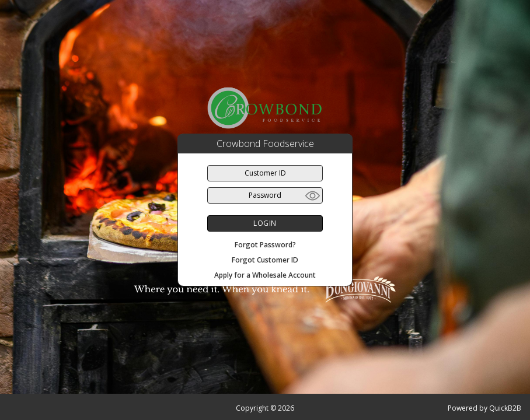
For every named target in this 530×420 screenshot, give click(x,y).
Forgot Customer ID (265, 260)
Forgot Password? (265, 245)
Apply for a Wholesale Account (265, 275)
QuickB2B (505, 408)
